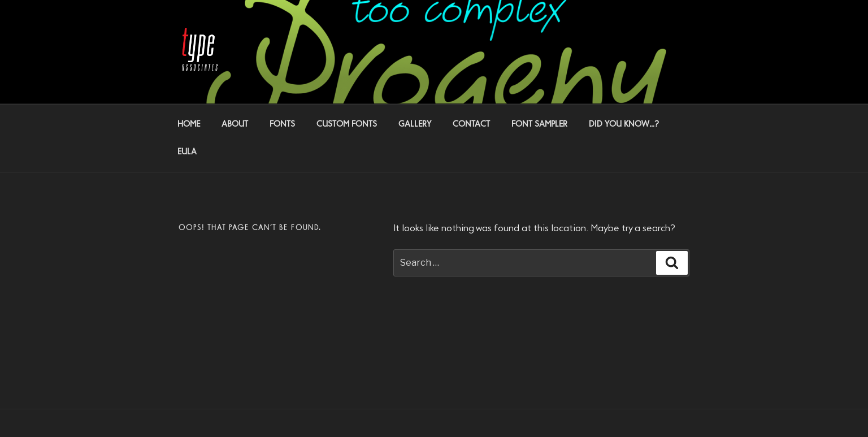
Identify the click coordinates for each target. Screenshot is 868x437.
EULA (187, 152)
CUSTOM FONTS (347, 124)
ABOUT (235, 124)
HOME (189, 124)
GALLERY (415, 124)
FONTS (282, 124)
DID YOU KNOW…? (624, 124)
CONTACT (471, 124)
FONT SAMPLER (539, 124)
